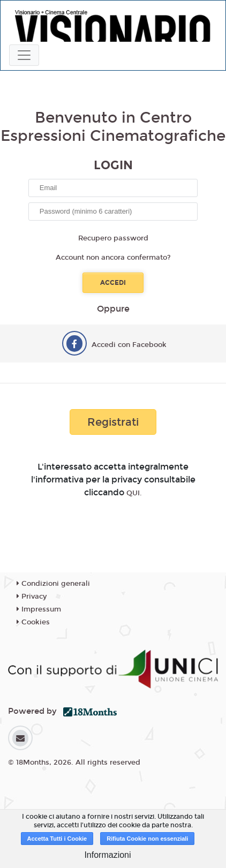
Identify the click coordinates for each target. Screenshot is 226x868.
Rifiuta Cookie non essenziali (147, 839)
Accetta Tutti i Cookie (57, 839)
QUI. (134, 493)
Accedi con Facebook (129, 345)
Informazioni (107, 855)
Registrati (113, 422)
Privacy (32, 597)
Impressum (39, 609)
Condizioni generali (53, 584)
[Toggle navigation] (24, 55)
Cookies (33, 622)
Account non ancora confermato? (113, 258)
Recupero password (113, 238)
